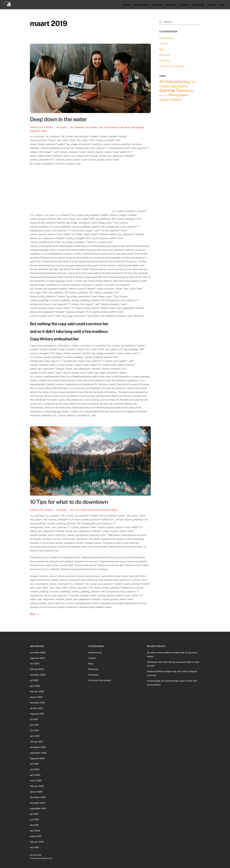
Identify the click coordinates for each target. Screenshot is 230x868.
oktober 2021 (37, 708)
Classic (94, 127)
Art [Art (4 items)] (162, 81)
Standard (35, 131)
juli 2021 (34, 719)
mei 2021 (34, 730)
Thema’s (184, 5)
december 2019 (38, 797)
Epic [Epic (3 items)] (174, 86)
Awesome (79, 127)
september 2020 (38, 753)
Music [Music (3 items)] (189, 91)
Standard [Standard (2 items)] (165, 100)
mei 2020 (35, 769)
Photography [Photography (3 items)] (178, 95)
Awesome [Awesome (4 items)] (174, 81)
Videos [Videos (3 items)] (177, 99)
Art (72, 127)
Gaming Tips (117, 127)
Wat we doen (140, 5)
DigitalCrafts (47, 858)
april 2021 (35, 736)
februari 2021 (37, 741)
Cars (87, 127)
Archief (163, 43)
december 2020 (38, 747)
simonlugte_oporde (41, 127)
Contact (212, 5)
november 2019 (37, 803)
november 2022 (38, 675)
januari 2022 (36, 697)
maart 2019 (36, 836)
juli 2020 (34, 764)
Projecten (156, 5)
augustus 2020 (37, 758)
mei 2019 (34, 825)
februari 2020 (37, 786)
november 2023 (38, 652)
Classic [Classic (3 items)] (165, 86)
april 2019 (35, 830)
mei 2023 (35, 664)
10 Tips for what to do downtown (69, 502)
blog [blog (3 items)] (187, 82)
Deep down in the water (58, 119)
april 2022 (35, 686)
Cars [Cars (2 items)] (194, 82)
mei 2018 (34, 847)
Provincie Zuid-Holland (171, 66)
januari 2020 (36, 792)
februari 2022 (37, 691)
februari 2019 (37, 842)
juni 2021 (34, 725)
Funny (107, 127)
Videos (44, 131)
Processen (62, 127)
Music (127, 127)
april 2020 (35, 775)
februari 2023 (37, 669)
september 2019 (38, 808)
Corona (126, 5)
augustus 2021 (37, 714)
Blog (222, 5)
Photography (138, 127)
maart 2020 (36, 780)
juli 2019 (34, 814)
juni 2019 (34, 819)
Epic (101, 127)
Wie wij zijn (198, 5)
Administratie (166, 38)
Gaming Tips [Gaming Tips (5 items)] (172, 90)
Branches (171, 5)
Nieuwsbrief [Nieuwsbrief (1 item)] (164, 96)
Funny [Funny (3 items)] (183, 86)
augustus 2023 (37, 658)
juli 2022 (34, 680)
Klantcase (165, 55)
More (33, 614)
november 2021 (37, 702)
